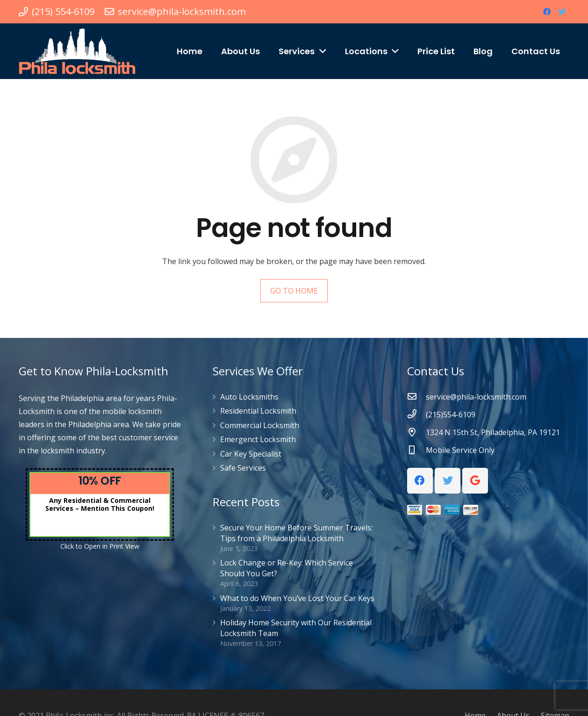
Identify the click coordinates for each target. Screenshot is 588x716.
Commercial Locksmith (260, 425)
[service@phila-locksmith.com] (416, 397)
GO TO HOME (294, 291)
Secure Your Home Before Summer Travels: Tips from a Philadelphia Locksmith (296, 533)
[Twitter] (562, 12)
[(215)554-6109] (416, 415)
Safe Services (243, 468)
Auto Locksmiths (249, 397)
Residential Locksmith (258, 411)
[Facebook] (547, 12)
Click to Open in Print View (100, 546)
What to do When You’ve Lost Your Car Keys (297, 598)
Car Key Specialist (251, 454)
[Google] (475, 481)
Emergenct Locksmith (258, 439)
